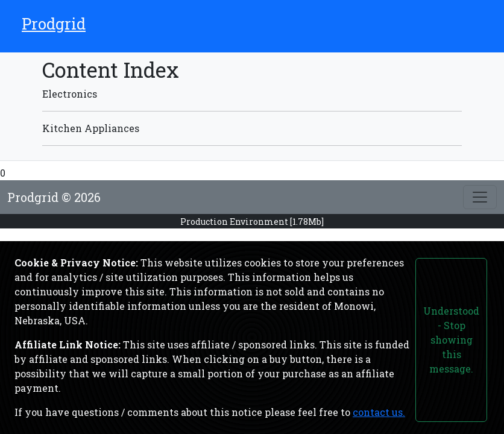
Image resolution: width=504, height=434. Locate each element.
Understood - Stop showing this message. (451, 340)
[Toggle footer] (480, 197)
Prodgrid (54, 24)
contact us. (379, 412)
